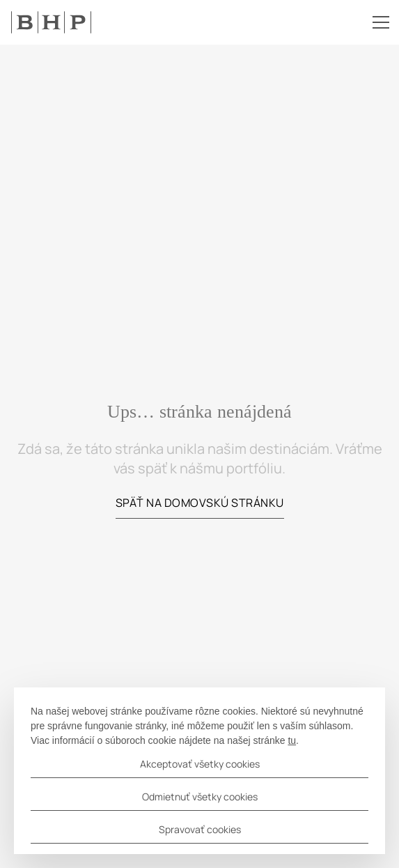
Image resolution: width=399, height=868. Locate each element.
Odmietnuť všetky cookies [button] (200, 797)
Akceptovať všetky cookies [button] (200, 764)
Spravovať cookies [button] (200, 829)
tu (292, 740)
